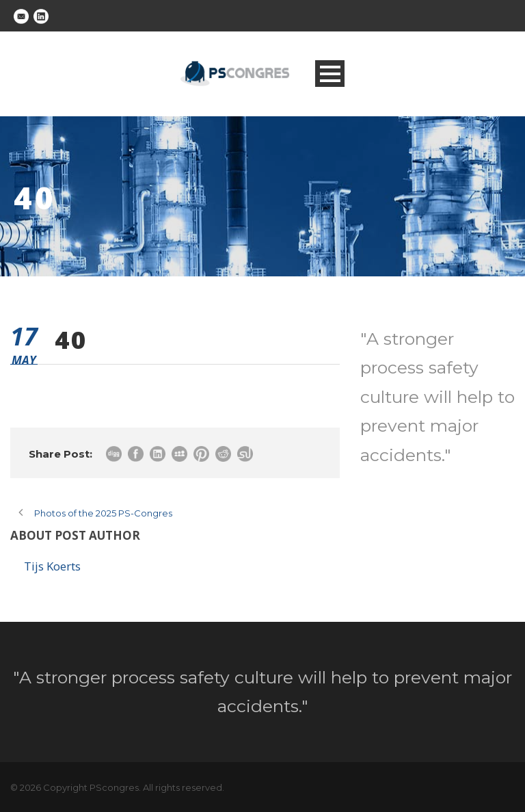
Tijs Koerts (52, 566)
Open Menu (330, 74)
